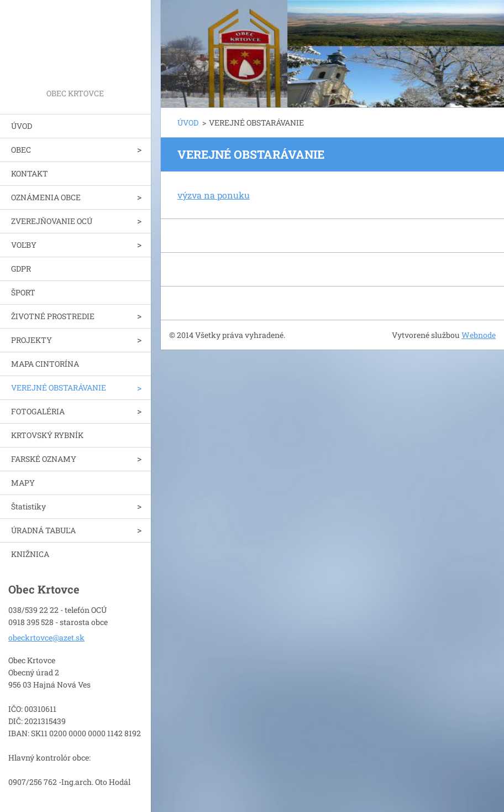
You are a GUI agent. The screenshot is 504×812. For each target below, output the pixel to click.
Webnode (479, 335)
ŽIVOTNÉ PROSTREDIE (53, 316)
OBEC (21, 150)
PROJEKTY (32, 340)
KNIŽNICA (30, 554)
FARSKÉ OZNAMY (44, 459)
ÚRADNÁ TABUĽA (43, 530)
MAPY (23, 483)
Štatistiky (28, 506)
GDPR (21, 269)
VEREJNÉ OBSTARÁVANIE (59, 387)
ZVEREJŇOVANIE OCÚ (52, 221)
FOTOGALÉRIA (38, 411)
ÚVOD (22, 126)
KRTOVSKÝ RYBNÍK (47, 435)
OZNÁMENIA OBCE (46, 197)
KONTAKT (30, 173)
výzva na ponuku (214, 195)
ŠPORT (23, 292)
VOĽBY (24, 245)
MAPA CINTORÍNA (45, 364)
